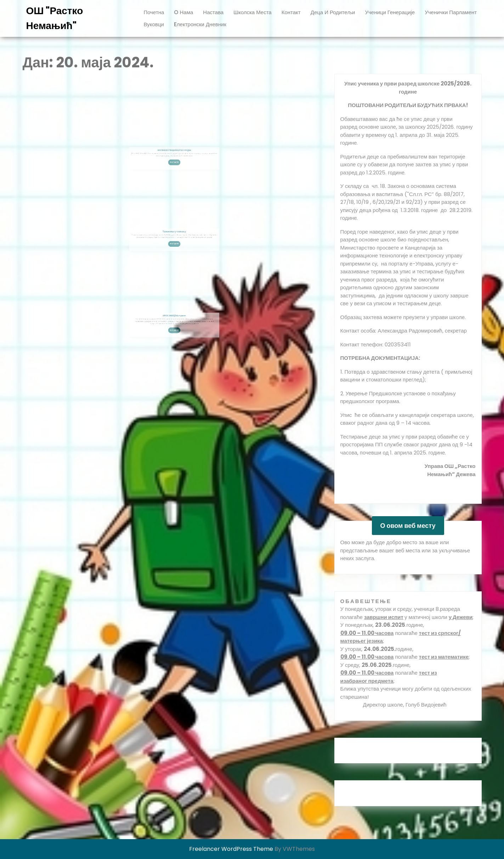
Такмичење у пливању (174, 238)
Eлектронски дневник (200, 24)
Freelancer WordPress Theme (231, 849)
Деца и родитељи (333, 12)
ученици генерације (390, 12)
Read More (175, 166)
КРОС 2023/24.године (174, 323)
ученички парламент (451, 12)
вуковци (154, 24)
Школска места (253, 12)
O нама (183, 12)
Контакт (291, 12)
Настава (213, 12)
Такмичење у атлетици (174, 403)
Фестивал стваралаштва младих (174, 157)
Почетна (154, 12)
